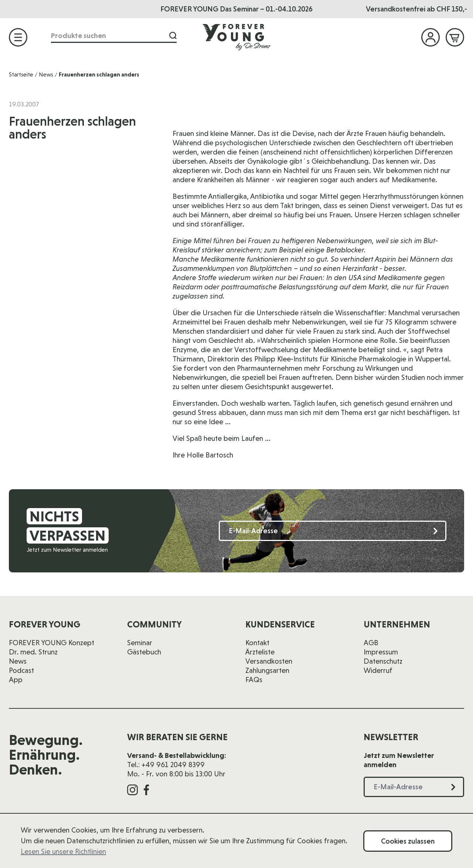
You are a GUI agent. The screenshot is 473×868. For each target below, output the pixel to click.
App (16, 680)
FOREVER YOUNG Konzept (52, 643)
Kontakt (257, 643)
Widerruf (378, 670)
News (46, 74)
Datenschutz (383, 661)
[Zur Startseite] (236, 37)
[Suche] (171, 36)
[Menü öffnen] (18, 37)
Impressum (381, 652)
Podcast (21, 670)
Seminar (140, 643)
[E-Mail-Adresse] (333, 531)
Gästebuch (144, 652)
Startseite (21, 74)
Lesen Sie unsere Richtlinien (63, 851)
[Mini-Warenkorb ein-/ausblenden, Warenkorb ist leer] (455, 37)
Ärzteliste (260, 652)
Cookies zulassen (408, 841)
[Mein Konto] (431, 37)
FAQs (254, 680)
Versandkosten (269, 661)
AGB (371, 643)
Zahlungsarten (267, 670)
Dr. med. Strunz (33, 652)
